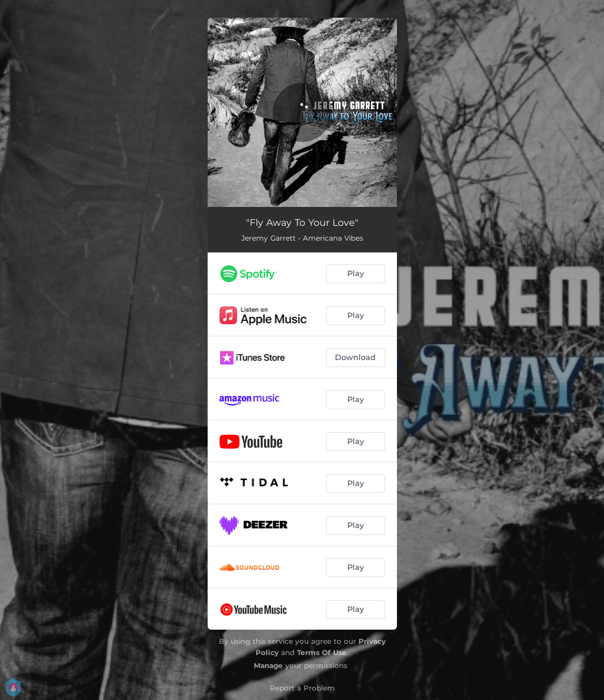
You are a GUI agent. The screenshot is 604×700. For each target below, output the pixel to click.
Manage (268, 665)
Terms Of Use (322, 652)
